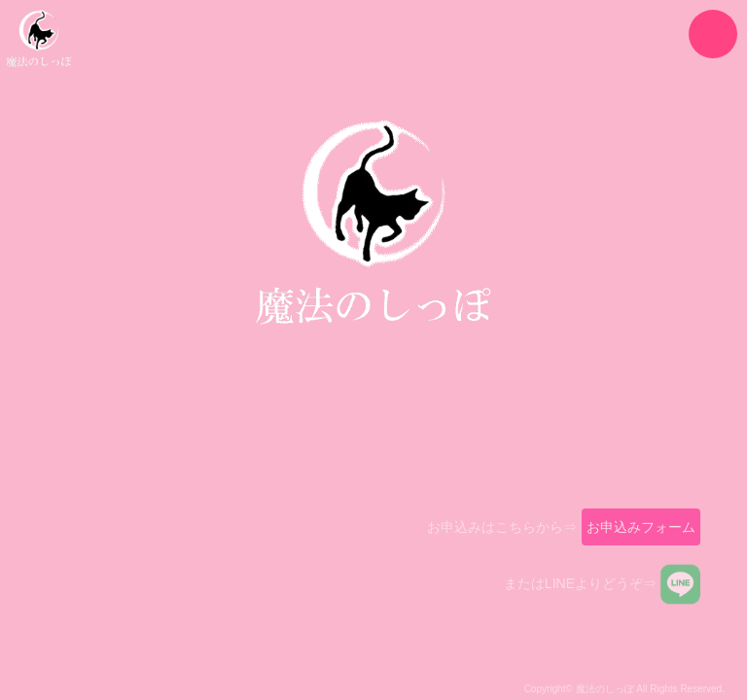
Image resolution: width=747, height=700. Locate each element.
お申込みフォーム (641, 535)
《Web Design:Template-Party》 (655, 674)
